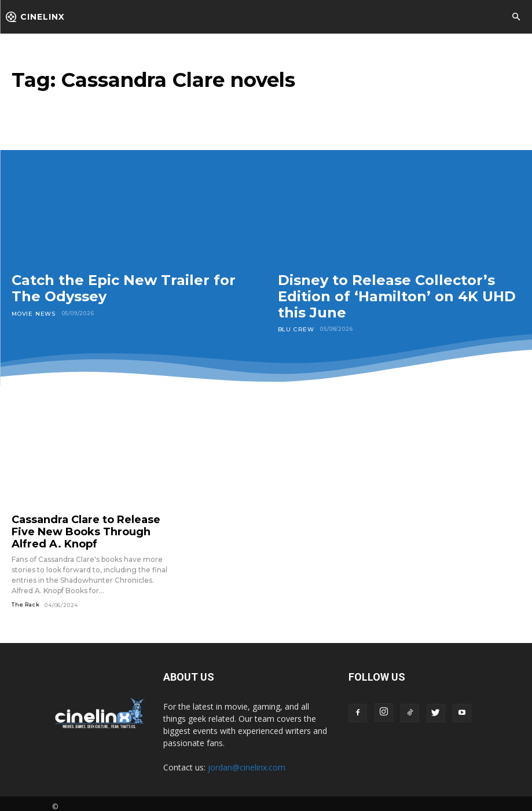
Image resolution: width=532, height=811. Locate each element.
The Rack (25, 598)
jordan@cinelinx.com (247, 761)
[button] (516, 17)
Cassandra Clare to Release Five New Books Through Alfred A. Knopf (87, 528)
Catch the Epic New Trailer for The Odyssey (124, 288)
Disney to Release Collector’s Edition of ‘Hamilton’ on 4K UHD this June (397, 296)
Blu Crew (294, 329)
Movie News (32, 313)
